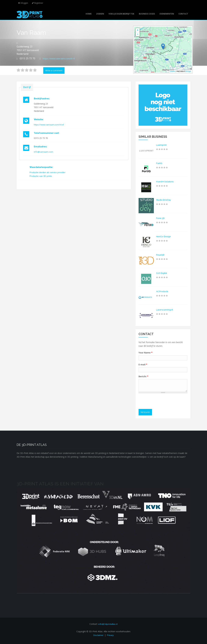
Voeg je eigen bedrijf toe (121, 14)
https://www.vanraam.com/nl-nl (60, 58)
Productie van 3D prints (41, 176)
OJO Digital (162, 273)
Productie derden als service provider (48, 172)
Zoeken (100, 14)
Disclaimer (98, 635)
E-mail (143, 364)
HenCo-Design (164, 236)
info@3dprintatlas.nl (108, 624)
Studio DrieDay (164, 200)
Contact (183, 14)
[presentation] (163, 401)
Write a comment (54, 70)
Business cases (147, 14)
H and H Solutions (165, 182)
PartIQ (159, 163)
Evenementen (167, 14)
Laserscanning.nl (165, 310)
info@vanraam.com (44, 152)
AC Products (162, 291)
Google (188, 71)
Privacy (111, 635)
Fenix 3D (160, 218)
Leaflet (172, 71)
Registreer (40, 3)
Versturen (145, 412)
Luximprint (161, 145)
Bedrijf (27, 87)
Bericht (143, 376)
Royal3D (160, 255)
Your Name (145, 353)
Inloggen (25, 3)
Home (89, 14)
